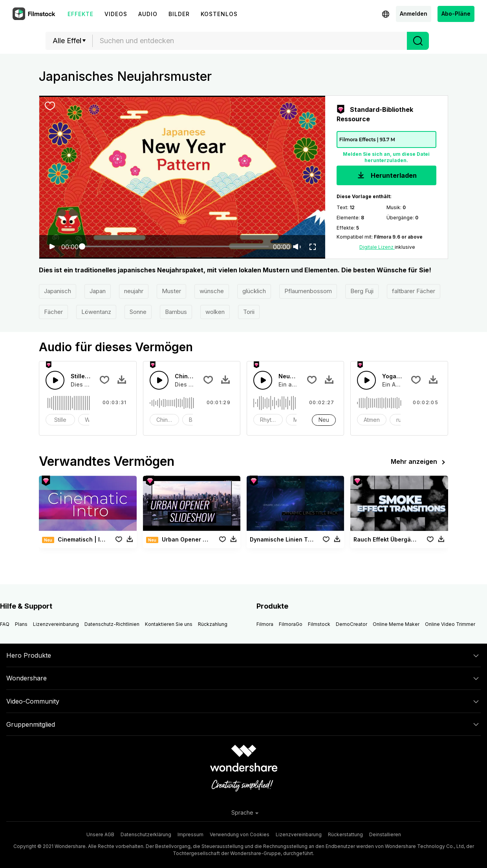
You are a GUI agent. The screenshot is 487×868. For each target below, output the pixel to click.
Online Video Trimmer (450, 624)
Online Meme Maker (396, 624)
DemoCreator (352, 624)
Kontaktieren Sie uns (169, 624)
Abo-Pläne (456, 14)
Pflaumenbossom (308, 291)
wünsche (212, 291)
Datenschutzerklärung (146, 834)
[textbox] (250, 41)
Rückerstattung (345, 834)
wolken (215, 312)
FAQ (5, 624)
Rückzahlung (213, 624)
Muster (171, 291)
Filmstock (319, 624)
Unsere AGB (100, 834)
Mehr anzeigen (419, 462)
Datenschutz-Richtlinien (112, 624)
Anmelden (414, 14)
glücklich (254, 291)
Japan (98, 291)
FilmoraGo (291, 624)
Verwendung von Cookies (240, 834)
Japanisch (58, 291)
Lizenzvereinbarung (56, 624)
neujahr (134, 291)
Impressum (190, 834)
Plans (21, 624)
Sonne (138, 312)
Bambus (176, 312)
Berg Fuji (362, 291)
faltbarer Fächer (414, 291)
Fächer (53, 312)
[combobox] (250, 41)
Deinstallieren (385, 834)
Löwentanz (96, 312)
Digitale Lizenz (377, 247)
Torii (249, 312)
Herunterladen (386, 176)
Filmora (265, 624)
